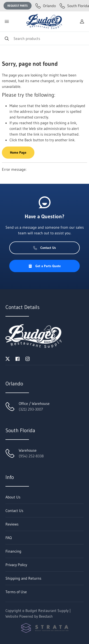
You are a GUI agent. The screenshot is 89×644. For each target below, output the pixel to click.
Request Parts (18, 6)
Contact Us (44, 248)
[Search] (44, 38)
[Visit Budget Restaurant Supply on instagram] (28, 358)
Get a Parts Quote (44, 266)
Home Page (18, 152)
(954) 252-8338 (31, 456)
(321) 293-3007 (31, 409)
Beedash (46, 616)
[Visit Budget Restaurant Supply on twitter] (8, 358)
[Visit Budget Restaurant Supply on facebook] (18, 358)
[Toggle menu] (7, 21)
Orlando (46, 6)
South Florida (74, 6)
